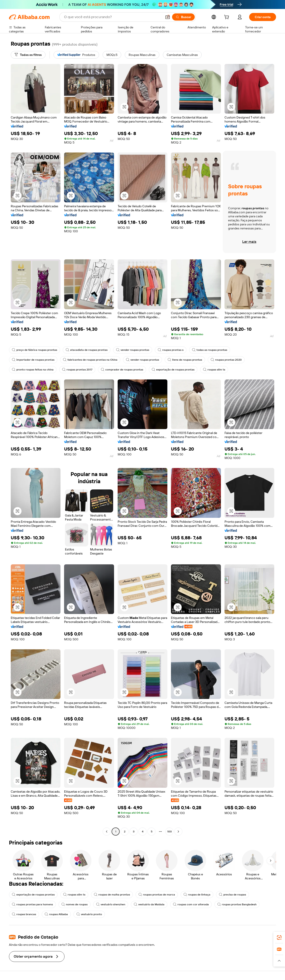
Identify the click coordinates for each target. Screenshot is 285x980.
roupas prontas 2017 (77, 370)
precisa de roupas (232, 895)
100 (169, 832)
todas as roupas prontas (210, 350)
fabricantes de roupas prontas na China (90, 360)
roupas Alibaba (56, 914)
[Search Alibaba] (113, 17)
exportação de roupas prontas (173, 370)
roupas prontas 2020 (226, 360)
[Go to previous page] (107, 832)
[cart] (227, 18)
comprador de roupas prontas (122, 370)
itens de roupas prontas (185, 360)
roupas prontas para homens (32, 904)
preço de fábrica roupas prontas (35, 350)
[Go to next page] (178, 832)
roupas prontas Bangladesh (237, 904)
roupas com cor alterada (191, 904)
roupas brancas (24, 914)
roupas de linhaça (197, 895)
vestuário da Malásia (149, 904)
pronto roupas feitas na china (33, 370)
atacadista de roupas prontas (87, 350)
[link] (279, 938)
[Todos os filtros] (28, 55)
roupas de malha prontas (112, 895)
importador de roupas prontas (33, 360)
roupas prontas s (171, 350)
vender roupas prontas (133, 350)
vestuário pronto (89, 914)
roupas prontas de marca (157, 895)
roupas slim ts (214, 370)
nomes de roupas (74, 904)
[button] (168, 17)
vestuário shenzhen (111, 904)
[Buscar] (183, 17)
